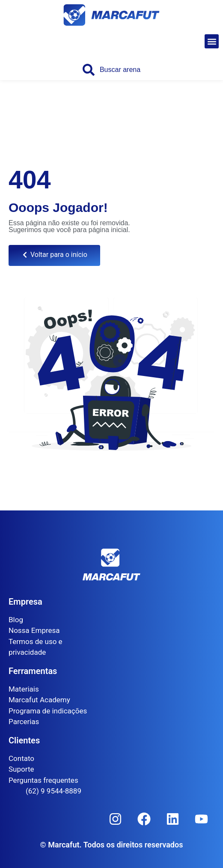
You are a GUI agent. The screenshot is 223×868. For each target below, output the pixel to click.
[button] (212, 41)
